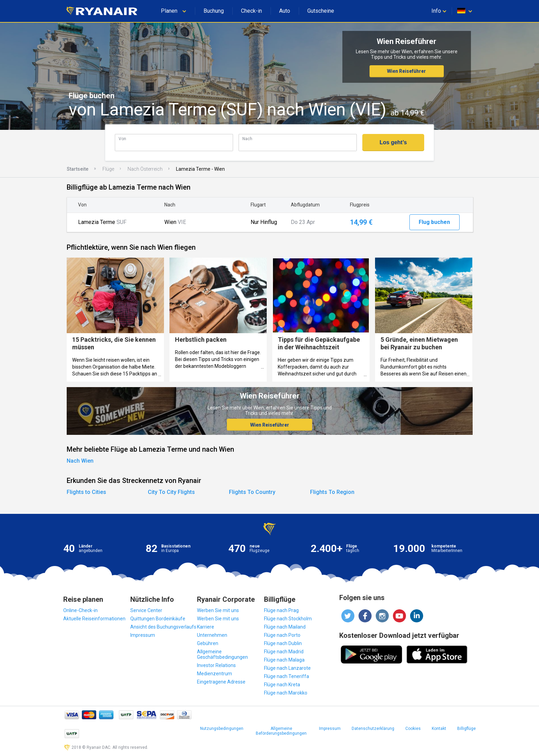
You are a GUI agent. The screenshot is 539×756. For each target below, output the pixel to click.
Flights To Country (252, 492)
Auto (285, 11)
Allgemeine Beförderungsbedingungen (281, 731)
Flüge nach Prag (281, 610)
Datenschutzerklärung (373, 729)
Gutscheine (321, 11)
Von (122, 139)
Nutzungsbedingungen (222, 729)
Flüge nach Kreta (282, 685)
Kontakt (439, 729)
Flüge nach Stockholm (288, 619)
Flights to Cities (86, 492)
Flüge (108, 169)
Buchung (214, 11)
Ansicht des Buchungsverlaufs (163, 627)
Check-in (251, 11)
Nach (247, 139)
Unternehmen (212, 635)
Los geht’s (393, 142)
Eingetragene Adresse (221, 682)
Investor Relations (216, 665)
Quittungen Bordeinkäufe (158, 619)
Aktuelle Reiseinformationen (94, 619)
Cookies (413, 729)
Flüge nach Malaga (284, 660)
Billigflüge (466, 729)
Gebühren (208, 643)
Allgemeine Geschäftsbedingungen (222, 654)
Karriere (206, 627)
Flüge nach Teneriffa (287, 676)
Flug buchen (434, 222)
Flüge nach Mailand (285, 627)
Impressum (143, 635)
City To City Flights (171, 492)
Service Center (146, 610)
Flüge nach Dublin (283, 643)
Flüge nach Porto (282, 635)
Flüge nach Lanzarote (287, 668)
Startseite (78, 169)
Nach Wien (80, 461)
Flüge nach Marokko (286, 693)
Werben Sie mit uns (218, 610)
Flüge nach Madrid (284, 652)
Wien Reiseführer (406, 71)
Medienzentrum (214, 674)
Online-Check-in (80, 610)
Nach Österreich (145, 169)
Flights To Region (332, 492)
